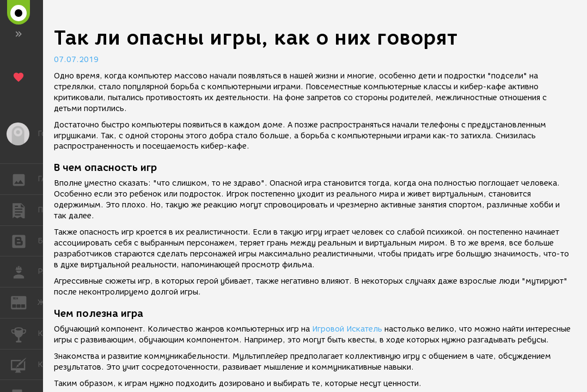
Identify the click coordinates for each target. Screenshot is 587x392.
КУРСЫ (24, 364)
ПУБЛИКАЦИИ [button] (24, 210)
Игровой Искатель (347, 329)
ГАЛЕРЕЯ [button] (24, 179)
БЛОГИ (24, 240)
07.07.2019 (76, 60)
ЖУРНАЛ (24, 302)
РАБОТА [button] (24, 272)
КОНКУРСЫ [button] (24, 334)
